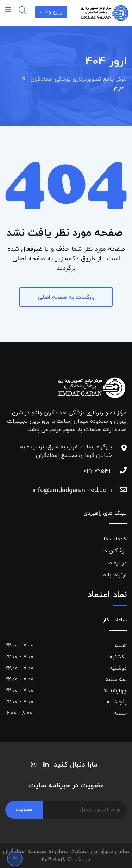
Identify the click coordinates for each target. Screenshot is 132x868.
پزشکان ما (115, 551)
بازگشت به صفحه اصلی (66, 297)
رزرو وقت (51, 12)
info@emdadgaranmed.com (97, 491)
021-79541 (97, 471)
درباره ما (117, 563)
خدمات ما (115, 539)
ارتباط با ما (114, 575)
